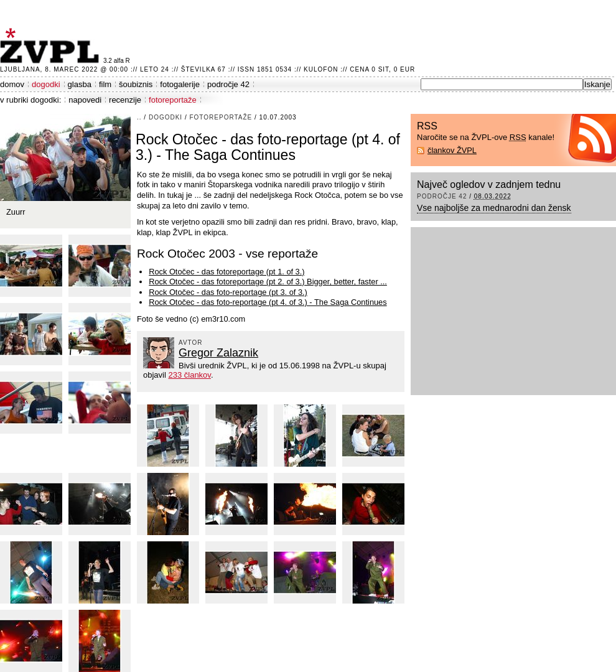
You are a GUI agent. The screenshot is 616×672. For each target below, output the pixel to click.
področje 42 (228, 84)
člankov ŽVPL (452, 150)
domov (12, 84)
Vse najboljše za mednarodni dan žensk (494, 208)
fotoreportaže (173, 100)
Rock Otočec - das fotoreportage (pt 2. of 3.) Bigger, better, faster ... (268, 282)
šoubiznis (136, 84)
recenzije (125, 100)
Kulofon (321, 69)
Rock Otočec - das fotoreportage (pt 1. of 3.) (226, 272)
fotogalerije (180, 84)
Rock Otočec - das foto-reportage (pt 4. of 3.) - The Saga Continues (268, 302)
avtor (191, 343)
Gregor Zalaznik (218, 353)
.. (139, 117)
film (105, 84)
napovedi (85, 100)
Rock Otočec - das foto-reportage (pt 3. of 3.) (228, 292)
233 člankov (189, 375)
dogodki (46, 84)
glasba (80, 84)
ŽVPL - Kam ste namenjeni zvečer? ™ (52, 46)
